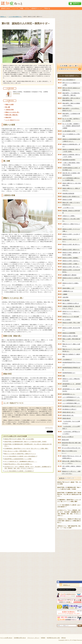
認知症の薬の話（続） (68, 415)
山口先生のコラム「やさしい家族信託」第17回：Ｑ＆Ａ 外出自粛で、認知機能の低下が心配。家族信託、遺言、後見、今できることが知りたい (28, 467)
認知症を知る (6, 8)
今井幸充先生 (16, 94)
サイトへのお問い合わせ (6, 638)
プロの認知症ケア (67, 359)
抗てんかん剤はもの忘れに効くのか (71, 448)
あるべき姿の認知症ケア (69, 80)
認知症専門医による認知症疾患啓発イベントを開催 (18, 459)
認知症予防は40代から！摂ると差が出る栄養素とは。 (18, 464)
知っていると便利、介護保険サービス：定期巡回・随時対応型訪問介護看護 (71, 126)
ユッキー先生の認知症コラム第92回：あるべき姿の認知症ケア (21, 456)
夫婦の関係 (65, 297)
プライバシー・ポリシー (33, 638)
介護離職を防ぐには (68, 291)
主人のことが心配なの (68, 437)
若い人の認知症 (67, 320)
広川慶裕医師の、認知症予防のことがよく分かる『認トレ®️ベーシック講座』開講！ (26, 448)
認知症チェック (37, 8)
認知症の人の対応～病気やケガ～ (71, 250)
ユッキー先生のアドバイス (12, 120)
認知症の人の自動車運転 (69, 333)
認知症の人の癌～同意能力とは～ (71, 197)
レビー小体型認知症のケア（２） (71, 397)
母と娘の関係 (66, 300)
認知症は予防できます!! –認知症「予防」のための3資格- (19, 439)
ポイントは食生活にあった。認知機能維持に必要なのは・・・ (21, 461)
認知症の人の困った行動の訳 (70, 336)
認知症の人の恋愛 (67, 200)
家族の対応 (8, 117)
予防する (47, 8)
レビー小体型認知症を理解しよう (71, 403)
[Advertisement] (28, 491)
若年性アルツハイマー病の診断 (71, 317)
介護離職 (65, 294)
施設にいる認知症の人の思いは (71, 303)
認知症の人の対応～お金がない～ (71, 261)
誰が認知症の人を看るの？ (69, 409)
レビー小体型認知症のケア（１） (71, 400)
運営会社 (64, 638)
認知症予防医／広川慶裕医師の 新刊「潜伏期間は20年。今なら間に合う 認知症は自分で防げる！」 (69, 494)
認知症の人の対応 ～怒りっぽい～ (71, 267)
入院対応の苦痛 (9, 110)
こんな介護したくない (68, 208)
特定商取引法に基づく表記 (53, 638)
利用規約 (43, 638)
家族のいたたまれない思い (12, 112)
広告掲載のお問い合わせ (20, 638)
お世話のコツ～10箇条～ (69, 216)
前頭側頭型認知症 (69, 373)
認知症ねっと (67, 585)
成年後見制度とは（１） (69, 394)
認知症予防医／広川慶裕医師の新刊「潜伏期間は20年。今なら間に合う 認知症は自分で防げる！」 (28, 445)
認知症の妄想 (65, 440)
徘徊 (64, 376)
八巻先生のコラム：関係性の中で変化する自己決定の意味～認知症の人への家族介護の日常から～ (69, 521)
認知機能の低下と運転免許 (69, 275)
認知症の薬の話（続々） (69, 412)
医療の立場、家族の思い (12, 115)
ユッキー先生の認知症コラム (69, 76)
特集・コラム (25, 8)
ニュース (15, 8)
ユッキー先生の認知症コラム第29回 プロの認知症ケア (19, 471)
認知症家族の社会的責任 (69, 160)
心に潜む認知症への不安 (69, 131)
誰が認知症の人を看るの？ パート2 (72, 406)
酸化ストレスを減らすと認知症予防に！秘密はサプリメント (20, 454)
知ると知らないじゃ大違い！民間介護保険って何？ (18, 451)
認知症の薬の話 (67, 418)
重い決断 (8, 107)
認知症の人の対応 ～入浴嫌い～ (71, 264)
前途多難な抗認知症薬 (68, 193)
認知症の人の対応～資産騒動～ (71, 258)
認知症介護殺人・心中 (68, 288)
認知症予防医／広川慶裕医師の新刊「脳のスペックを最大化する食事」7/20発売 (25, 442)
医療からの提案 (9, 104)
